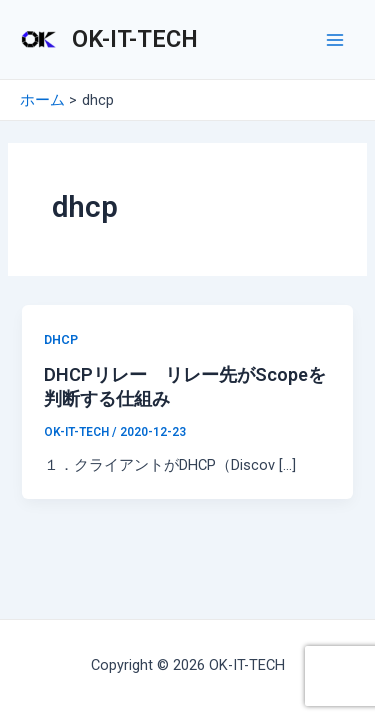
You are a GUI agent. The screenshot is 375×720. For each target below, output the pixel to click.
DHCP (61, 339)
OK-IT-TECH (135, 39)
